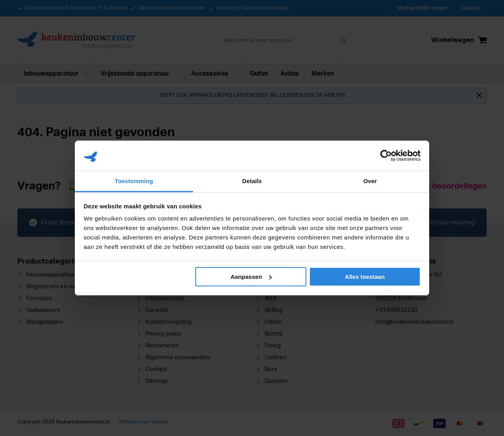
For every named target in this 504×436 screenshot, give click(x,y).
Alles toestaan (365, 277)
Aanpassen (251, 277)
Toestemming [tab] (134, 181)
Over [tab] (370, 181)
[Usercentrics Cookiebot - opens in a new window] (386, 156)
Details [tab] (252, 181)
